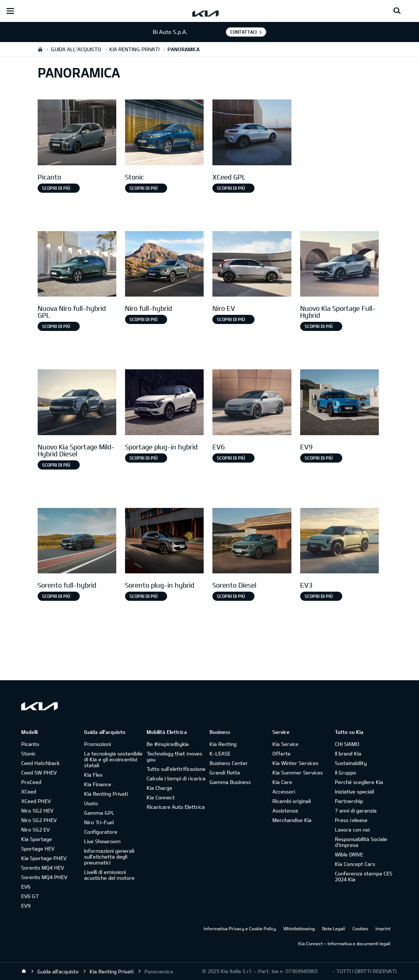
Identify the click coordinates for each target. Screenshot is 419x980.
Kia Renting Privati (106, 794)
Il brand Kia (348, 753)
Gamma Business (230, 782)
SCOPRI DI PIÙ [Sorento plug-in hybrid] (144, 596)
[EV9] (339, 403)
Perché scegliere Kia (359, 782)
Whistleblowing (299, 928)
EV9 (26, 906)
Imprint (383, 928)
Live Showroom (102, 841)
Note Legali (334, 928)
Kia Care (282, 782)
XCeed (29, 791)
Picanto (30, 744)
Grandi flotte (225, 772)
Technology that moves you (174, 756)
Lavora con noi (352, 830)
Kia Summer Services (298, 772)
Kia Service (285, 744)
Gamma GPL (99, 813)
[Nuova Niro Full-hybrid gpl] (77, 265)
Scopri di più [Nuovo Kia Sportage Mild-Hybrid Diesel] (56, 465)
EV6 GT (30, 896)
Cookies (360, 928)
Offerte (282, 753)
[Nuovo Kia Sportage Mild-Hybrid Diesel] (77, 403)
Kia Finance (98, 784)
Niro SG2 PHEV (39, 820)
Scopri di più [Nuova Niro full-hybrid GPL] (56, 326)
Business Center (229, 763)
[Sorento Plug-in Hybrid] (164, 542)
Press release (351, 820)
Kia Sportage (37, 839)
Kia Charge (159, 788)
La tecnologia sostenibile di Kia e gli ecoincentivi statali (113, 759)
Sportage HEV (38, 849)
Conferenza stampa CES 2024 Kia (364, 876)
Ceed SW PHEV (39, 772)
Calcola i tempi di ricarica (176, 778)
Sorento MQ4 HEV (43, 868)
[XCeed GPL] (252, 133)
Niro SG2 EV (35, 830)
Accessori (284, 791)
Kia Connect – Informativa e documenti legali (344, 943)
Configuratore (101, 832)
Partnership (349, 801)
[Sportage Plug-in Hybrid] (164, 403)
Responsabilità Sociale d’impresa (361, 842)
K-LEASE (220, 753)
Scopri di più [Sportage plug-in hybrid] (144, 458)
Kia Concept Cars (355, 864)
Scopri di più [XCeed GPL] (231, 188)
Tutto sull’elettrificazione (176, 769)
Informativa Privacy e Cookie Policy (240, 928)
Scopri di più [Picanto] (56, 188)
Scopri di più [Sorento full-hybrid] (56, 596)
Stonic (29, 753)
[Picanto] (77, 133)
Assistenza (285, 811)
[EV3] (339, 542)
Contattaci (244, 32)
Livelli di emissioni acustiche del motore (109, 875)
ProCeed (31, 782)
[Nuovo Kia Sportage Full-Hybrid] (339, 265)
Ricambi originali (292, 801)
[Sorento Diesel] (252, 542)
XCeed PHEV (36, 801)
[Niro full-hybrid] (164, 265)
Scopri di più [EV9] (319, 458)
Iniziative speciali (354, 791)
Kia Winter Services (295, 763)
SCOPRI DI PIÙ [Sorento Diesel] (231, 596)
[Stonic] (164, 133)
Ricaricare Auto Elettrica (176, 807)
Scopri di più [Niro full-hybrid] (144, 319)
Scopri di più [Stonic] (144, 188)
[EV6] (252, 403)
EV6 (26, 887)
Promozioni (97, 744)
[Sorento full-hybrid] (77, 542)
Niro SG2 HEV (37, 811)
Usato (91, 803)
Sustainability (351, 763)
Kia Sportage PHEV (44, 858)
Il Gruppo (346, 772)
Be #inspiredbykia (168, 744)
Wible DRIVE (349, 854)
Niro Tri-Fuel (99, 822)
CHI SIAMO (347, 744)
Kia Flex (93, 775)
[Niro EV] (252, 265)
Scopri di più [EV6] (231, 458)
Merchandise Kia (292, 820)
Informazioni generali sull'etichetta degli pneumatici (109, 857)
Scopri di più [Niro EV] (231, 319)
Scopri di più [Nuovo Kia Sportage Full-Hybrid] (319, 326)
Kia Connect (161, 797)
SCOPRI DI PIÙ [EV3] (319, 596)
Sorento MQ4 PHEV (44, 877)
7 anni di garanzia (356, 811)
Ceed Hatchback (40, 763)
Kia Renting (223, 744)
